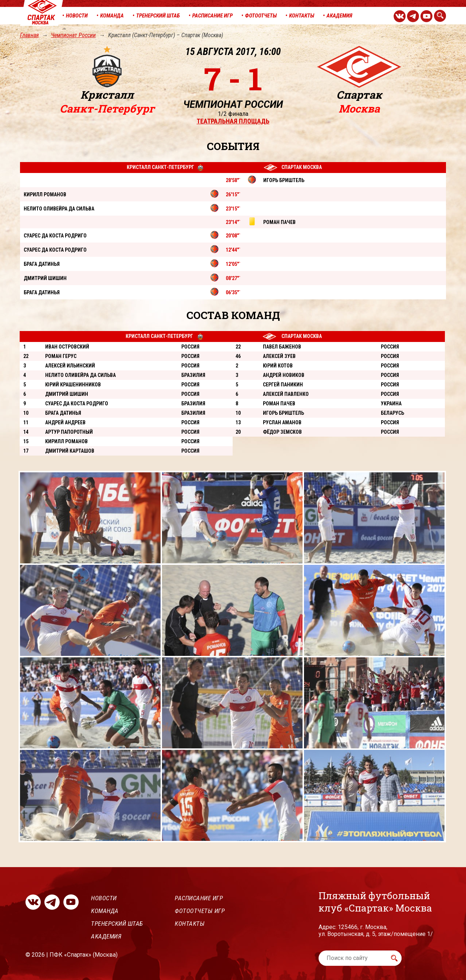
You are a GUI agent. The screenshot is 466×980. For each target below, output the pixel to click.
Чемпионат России (73, 35)
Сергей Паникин (283, 385)
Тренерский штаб (117, 924)
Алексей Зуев (279, 356)
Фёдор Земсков (282, 432)
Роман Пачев (279, 404)
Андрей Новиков (284, 375)
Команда (105, 911)
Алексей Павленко (286, 394)
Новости (104, 898)
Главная (29, 35)
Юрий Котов (278, 366)
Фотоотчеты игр (200, 911)
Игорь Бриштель (283, 413)
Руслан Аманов (282, 422)
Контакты (190, 924)
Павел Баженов (282, 347)
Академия (106, 936)
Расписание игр (199, 898)
